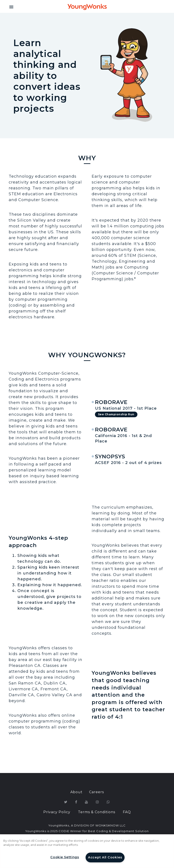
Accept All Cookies (105, 857)
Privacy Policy (57, 812)
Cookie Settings (65, 857)
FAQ (127, 812)
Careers (96, 792)
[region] (87, 851)
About (76, 792)
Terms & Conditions (97, 812)
